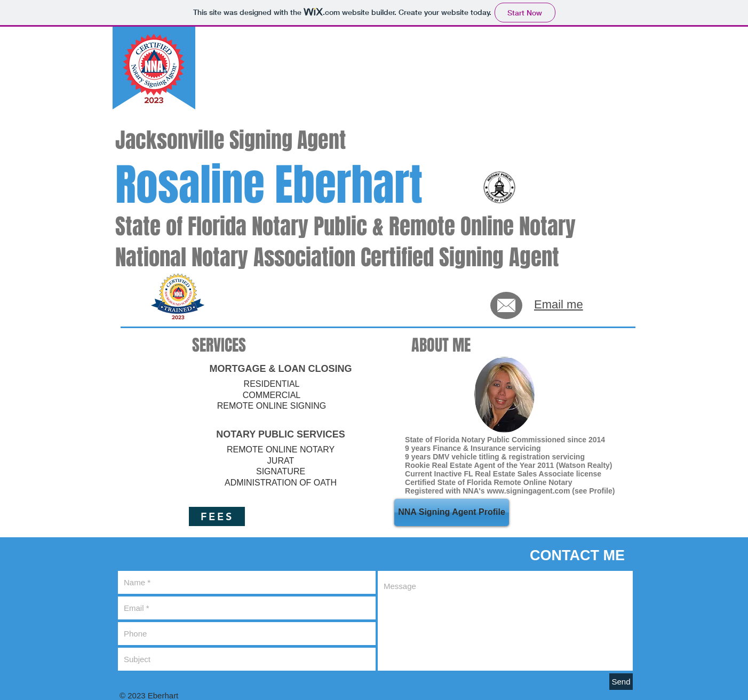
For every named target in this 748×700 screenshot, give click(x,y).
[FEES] (217, 516)
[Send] (621, 682)
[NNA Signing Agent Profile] (452, 512)
